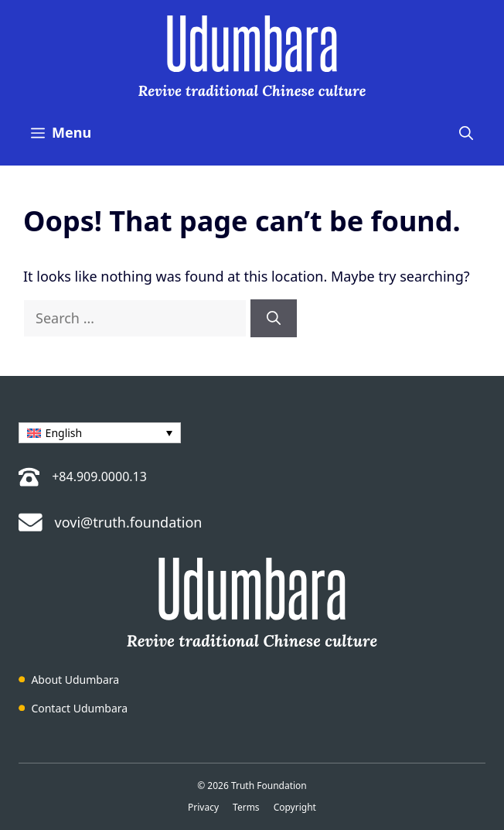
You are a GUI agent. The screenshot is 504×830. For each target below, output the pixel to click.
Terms (246, 807)
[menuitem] (100, 433)
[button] (466, 132)
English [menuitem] (64, 433)
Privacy (203, 807)
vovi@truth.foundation (129, 522)
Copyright (295, 807)
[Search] (274, 318)
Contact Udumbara (79, 708)
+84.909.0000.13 (99, 476)
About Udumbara (75, 680)
